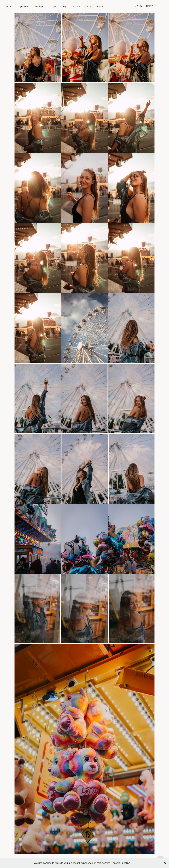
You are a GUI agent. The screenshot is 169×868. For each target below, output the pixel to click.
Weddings (39, 6)
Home (9, 6)
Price (89, 6)
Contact (101, 6)
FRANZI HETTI (143, 6)
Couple (53, 6)
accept (116, 863)
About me (76, 6)
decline (126, 863)
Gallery (63, 6)
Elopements (23, 6)
